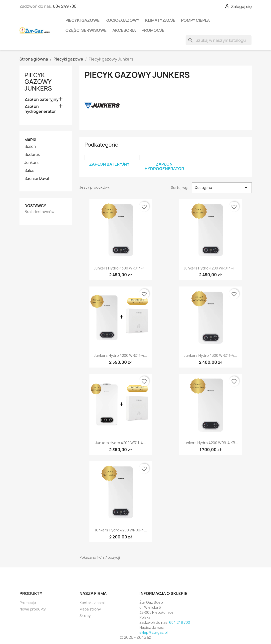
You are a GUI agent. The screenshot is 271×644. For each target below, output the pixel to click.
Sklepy (85, 616)
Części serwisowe (86, 30)
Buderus (32, 155)
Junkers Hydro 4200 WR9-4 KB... (210, 443)
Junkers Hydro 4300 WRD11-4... (210, 355)
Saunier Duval (37, 179)
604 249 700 (65, 6)
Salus (29, 171)
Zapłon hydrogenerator (40, 109)
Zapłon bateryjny (41, 99)
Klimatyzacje (160, 20)
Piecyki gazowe (83, 20)
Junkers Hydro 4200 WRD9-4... (121, 530)
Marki (30, 140)
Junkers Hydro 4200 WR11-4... (121, 443)
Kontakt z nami (92, 603)
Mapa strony (90, 609)
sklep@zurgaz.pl (153, 632)
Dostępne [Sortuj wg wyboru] (222, 188)
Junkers (31, 163)
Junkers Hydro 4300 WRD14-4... (121, 268)
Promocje (153, 30)
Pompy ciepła (195, 20)
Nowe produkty (33, 609)
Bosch (30, 147)
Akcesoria (124, 30)
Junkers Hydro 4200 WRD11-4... (121, 355)
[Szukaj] (219, 40)
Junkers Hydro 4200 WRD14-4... (211, 268)
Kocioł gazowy (122, 20)
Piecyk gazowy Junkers (38, 82)
